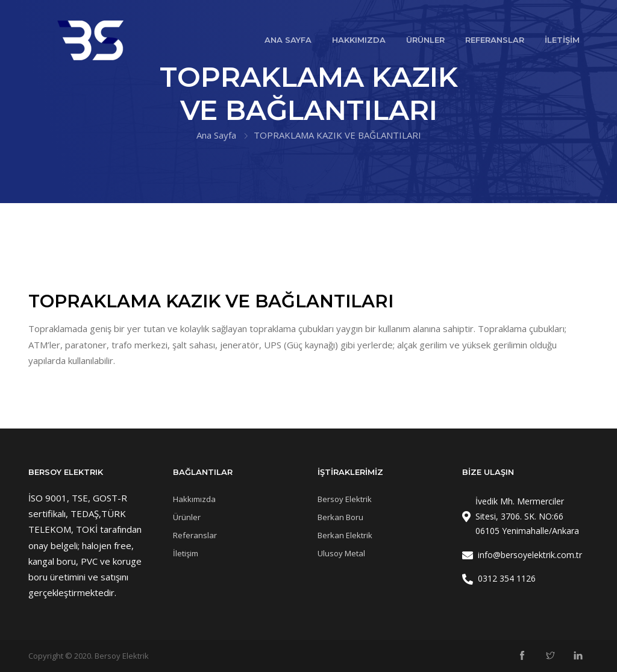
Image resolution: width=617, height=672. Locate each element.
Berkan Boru (340, 517)
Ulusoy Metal (341, 553)
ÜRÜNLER (425, 40)
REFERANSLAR (495, 40)
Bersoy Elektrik (345, 499)
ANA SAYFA (288, 40)
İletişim (186, 553)
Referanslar (195, 535)
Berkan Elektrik (345, 535)
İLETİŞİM (562, 40)
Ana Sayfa (216, 135)
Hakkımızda (194, 499)
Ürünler (187, 517)
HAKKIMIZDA (359, 40)
